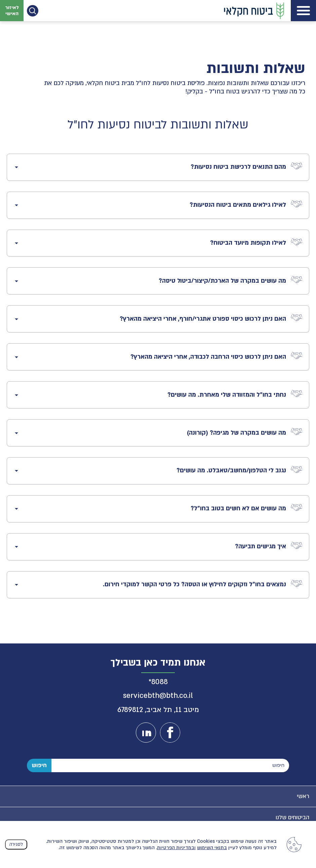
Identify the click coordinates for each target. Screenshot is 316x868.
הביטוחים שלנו (292, 817)
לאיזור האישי (12, 10)
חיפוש (39, 765)
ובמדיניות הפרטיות (176, 848)
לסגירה (16, 844)
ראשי (303, 796)
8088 (160, 682)
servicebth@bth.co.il (158, 696)
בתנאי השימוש (212, 848)
